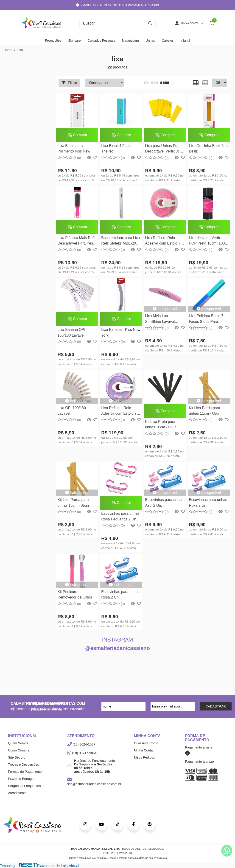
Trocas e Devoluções (24, 765)
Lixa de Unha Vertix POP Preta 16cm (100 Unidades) (207, 241)
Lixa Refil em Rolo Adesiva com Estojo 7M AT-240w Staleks (120, 411)
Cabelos (168, 41)
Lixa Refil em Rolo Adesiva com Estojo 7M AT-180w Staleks (164, 241)
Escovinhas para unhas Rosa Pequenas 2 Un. (120, 516)
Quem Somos (18, 743)
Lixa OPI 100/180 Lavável (72, 411)
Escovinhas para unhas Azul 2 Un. (164, 502)
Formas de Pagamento (25, 772)
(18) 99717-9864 (82, 753)
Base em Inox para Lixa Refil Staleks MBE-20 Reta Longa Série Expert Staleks (120, 241)
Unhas (150, 41)
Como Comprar (19, 750)
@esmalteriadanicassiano (117, 648)
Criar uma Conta (146, 743)
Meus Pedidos (144, 757)
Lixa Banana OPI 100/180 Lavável (71, 332)
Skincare (74, 41)
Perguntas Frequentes (24, 786)
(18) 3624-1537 (81, 744)
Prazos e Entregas (22, 779)
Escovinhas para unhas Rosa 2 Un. (120, 595)
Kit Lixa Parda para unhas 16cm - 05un (73, 502)
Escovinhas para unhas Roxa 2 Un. (208, 502)
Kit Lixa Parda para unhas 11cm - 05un (205, 411)
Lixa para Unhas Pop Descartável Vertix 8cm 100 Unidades (164, 149)
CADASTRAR (216, 706)
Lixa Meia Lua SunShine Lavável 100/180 (160, 319)
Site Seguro (17, 757)
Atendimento (17, 793)
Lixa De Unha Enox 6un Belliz (208, 148)
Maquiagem (130, 41)
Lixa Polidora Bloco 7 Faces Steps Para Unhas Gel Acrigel (206, 319)
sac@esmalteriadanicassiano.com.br (94, 782)
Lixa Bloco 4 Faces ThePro (117, 148)
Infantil (185, 41)
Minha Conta (143, 750)
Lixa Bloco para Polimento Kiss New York (74, 149)
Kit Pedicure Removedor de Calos (75, 595)
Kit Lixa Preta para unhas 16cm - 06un (161, 424)
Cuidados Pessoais (101, 41)
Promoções (53, 41)
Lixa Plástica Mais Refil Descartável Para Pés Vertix (76, 241)
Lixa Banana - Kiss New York (121, 332)
